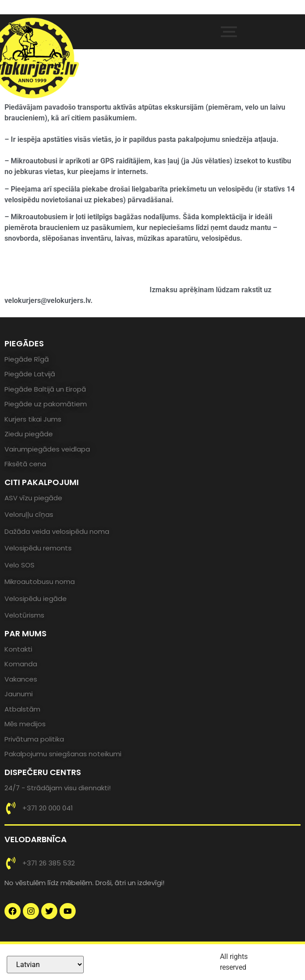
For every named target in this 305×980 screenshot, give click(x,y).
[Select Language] (45, 965)
